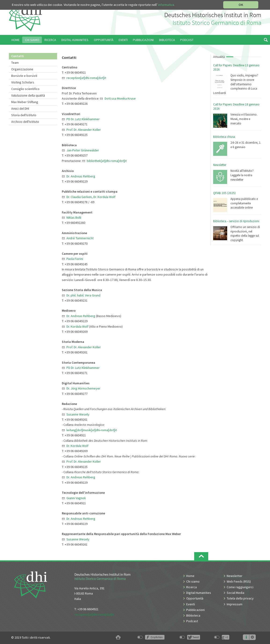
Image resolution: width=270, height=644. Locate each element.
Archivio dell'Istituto (25, 122)
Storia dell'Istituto (24, 115)
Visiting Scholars (23, 82)
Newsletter (220, 165)
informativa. (166, 5)
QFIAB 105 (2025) (224, 193)
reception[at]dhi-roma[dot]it (94, 614)
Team (15, 63)
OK (241, 5)
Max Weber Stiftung (25, 102)
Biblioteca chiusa (224, 137)
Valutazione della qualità (28, 95)
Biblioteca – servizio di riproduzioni (236, 221)
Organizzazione (22, 69)
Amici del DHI (20, 109)
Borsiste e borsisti (24, 76)
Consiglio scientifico (25, 89)
